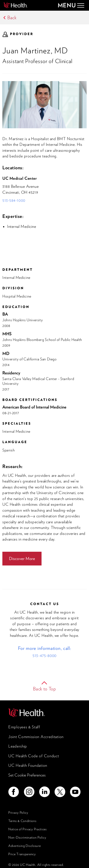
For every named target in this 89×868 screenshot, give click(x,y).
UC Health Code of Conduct (34, 756)
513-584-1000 (14, 200)
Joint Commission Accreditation (36, 737)
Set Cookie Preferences (27, 775)
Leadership (18, 746)
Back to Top (44, 689)
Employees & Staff (24, 727)
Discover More (22, 558)
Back (12, 18)
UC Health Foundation (28, 765)
